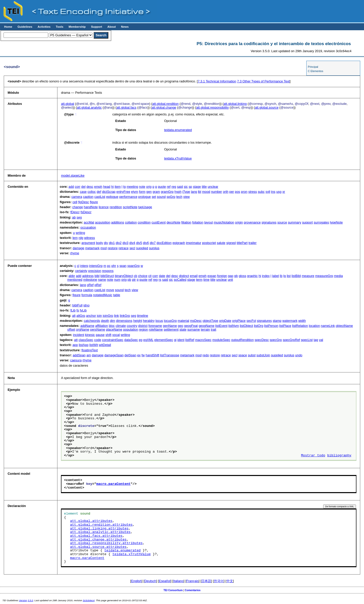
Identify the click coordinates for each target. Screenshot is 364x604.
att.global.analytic (89, 107)
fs (78, 310)
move (110, 290)
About (111, 27)
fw (143, 355)
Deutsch (150, 581)
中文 (230, 581)
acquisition (103, 222)
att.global (68, 104)
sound (161, 197)
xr (284, 192)
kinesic (90, 335)
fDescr (75, 212)
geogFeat (191, 326)
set (154, 197)
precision (95, 271)
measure (308, 276)
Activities (44, 27)
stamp (277, 321)
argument (88, 243)
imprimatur (193, 243)
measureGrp (324, 276)
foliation (198, 222)
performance (128, 197)
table (117, 295)
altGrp (81, 316)
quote (162, 187)
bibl (97, 276)
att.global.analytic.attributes (100, 532)
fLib (73, 310)
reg (174, 187)
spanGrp (133, 266)
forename (155, 326)
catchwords (92, 321)
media (338, 276)
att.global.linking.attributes (99, 529)
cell (75, 202)
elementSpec (164, 340)
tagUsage (145, 207)
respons (108, 271)
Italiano (178, 581)
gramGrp (167, 192)
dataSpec (131, 340)
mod (104, 248)
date (162, 276)
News (125, 27)
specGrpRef (291, 340)
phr (114, 266)
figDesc (84, 202)
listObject (246, 326)
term (199, 280)
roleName (156, 329)
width (302, 321)
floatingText (90, 350)
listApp (84, 345)
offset (71, 329)
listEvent (221, 326)
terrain (205, 329)
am (89, 355)
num (117, 280)
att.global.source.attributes (98, 547)
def (99, 192)
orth (226, 192)
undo (299, 355)
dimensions (124, 321)
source (282, 222)
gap (231, 276)
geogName (206, 326)
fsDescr (86, 212)
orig (149, 187)
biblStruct (107, 276)
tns (273, 192)
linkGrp (125, 316)
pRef (98, 285)
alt (74, 316)
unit (230, 280)
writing (80, 233)
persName (98, 329)
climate (121, 326)
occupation (88, 227)
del (84, 187)
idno (86, 305)
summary (295, 222)
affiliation (102, 326)
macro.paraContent (113, 484)
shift (108, 335)
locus (159, 321)
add (71, 187)
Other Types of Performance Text (263, 81)
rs (160, 280)
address (88, 276)
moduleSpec (221, 340)
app (75, 345)
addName (87, 326)
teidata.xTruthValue (178, 158)
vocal (116, 335)
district (143, 326)
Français (193, 581)
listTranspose (170, 355)
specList (307, 340)
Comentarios (193, 590)
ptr (134, 280)
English (136, 581)
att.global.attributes (91, 521)
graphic (252, 276)
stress (253, 192)
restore (113, 248)
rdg (81, 238)
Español (165, 581)
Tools (59, 27)
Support (96, 27)
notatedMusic (103, 295)
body (100, 243)
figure (94, 202)
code (98, 340)
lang (194, 192)
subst (252, 355)
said (180, 187)
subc (261, 192)
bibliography (339, 456)
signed (231, 243)
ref (169, 187)
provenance (252, 222)
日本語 (206, 581)
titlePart (242, 243)
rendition (116, 207)
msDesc (196, 321)
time (206, 280)
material (183, 321)
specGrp (276, 340)
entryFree (123, 192)
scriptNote (130, 207)
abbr (72, 276)
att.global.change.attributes (98, 540)
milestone (90, 280)
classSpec (86, 340)
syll (268, 192)
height (138, 321)
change (78, 207)
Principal (313, 67)
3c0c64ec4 (89, 600)
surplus (154, 248)
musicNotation (224, 222)
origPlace (239, 321)
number (217, 192)
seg (79, 217)
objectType (210, 321)
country (132, 326)
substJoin (263, 355)
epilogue (112, 197)
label (275, 276)
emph (98, 187)
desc (90, 187)
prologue (145, 197)
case (83, 192)
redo (206, 355)
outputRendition (243, 340)
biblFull (77, 305)
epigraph (179, 243)
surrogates (321, 222)
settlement (171, 329)
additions (118, 222)
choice (143, 276)
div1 (112, 243)
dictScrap (109, 192)
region (144, 329)
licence (104, 207)
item (118, 187)
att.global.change (164, 107)
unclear (213, 187)
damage (78, 248)
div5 (139, 243)
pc (109, 266)
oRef (90, 285)
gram (156, 192)
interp (84, 266)
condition (144, 222)
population (131, 329)
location (314, 326)
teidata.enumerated (178, 130)
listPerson (271, 326)
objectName (344, 326)
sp (190, 187)
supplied (142, 248)
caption (88, 197)
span (123, 266)
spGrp (171, 197)
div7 (153, 243)
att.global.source (267, 107)
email (194, 276)
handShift (152, 355)
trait (213, 329)
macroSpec (203, 340)
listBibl (296, 276)
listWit (94, 345)
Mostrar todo (313, 456)
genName (170, 326)
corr (78, 187)
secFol (251, 321)
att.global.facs (126, 107)
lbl (200, 192)
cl (78, 266)
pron (244, 192)
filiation (186, 222)
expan (212, 276)
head (107, 187)
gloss (242, 276)
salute (221, 243)
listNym (234, 326)
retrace (124, 248)
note (142, 187)
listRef (190, 340)
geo (180, 326)
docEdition (164, 243)
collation (131, 222)
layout (209, 222)
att (76, 340)
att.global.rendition (166, 104)
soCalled (180, 280)
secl (132, 248)
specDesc (262, 340)
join (99, 316)
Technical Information (217, 81)
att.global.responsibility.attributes (106, 543)
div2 (119, 243)
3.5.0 (30, 600)
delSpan (130, 355)
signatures (269, 222)
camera (77, 197)
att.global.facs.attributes (96, 536)
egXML (148, 340)
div (106, 243)
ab (74, 217)
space (243, 355)
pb (129, 280)
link (117, 316)
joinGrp (108, 316)
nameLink (328, 326)
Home (8, 27)
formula (87, 295)
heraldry (149, 321)
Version (23, 600)
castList (100, 197)
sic (186, 187)
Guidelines (25, 27)
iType (186, 192)
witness (90, 238)
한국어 (219, 581)
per (232, 192)
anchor (91, 316)
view (186, 197)
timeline (143, 316)
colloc (92, 192)
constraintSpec (113, 340)
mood (206, 192)
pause (100, 335)
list (289, 276)
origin (239, 222)
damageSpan (114, 355)
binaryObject (124, 276)
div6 (146, 243)
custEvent (158, 222)
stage (197, 187)
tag (316, 340)
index (266, 276)
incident (79, 335)
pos (237, 192)
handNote (91, 207)
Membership (77, 27)
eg (141, 340)
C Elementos (316, 71)
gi (175, 340)
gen (149, 192)
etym (135, 192)
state (183, 329)
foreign (222, 276)
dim (112, 321)
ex (139, 355)
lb (281, 276)
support (307, 222)
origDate (225, 321)
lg (124, 187)
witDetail (105, 345)
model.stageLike (73, 176)
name (102, 280)
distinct (184, 276)
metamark (92, 248)
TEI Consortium (173, 590)
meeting (133, 187)
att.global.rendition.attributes (101, 525)
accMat (89, 222)
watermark (290, 321)
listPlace (285, 326)
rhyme (75, 253)
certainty (81, 271)
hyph (178, 192)
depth (105, 321)
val (321, 340)
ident (181, 340)
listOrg (259, 326)
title (204, 187)
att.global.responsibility (212, 107)
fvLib (83, 310)
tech (179, 197)
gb (236, 276)
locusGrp (170, 321)
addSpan (79, 355)
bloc (112, 326)
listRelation (300, 326)
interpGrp (96, 266)
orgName (83, 329)
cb (136, 276)
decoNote (173, 222)
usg (279, 192)
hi (112, 187)
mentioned (75, 280)
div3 (125, 243)
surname (194, 329)
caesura (76, 360)
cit (150, 276)
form (142, 192)
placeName (114, 329)
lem (75, 238)
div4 (132, 243)
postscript (209, 243)
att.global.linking (235, 104)
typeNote (336, 222)
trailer (252, 243)
